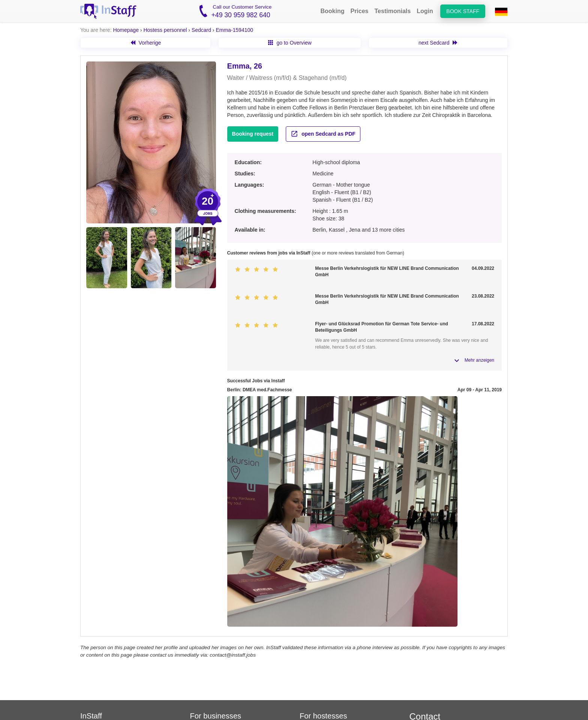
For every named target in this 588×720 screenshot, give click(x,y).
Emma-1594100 (234, 30)
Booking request (253, 134)
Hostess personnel (165, 30)
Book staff (463, 11)
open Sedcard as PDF (323, 134)
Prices (359, 11)
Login (425, 11)
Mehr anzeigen (479, 360)
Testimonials (393, 11)
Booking (332, 11)
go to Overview (290, 43)
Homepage (126, 30)
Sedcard (201, 30)
